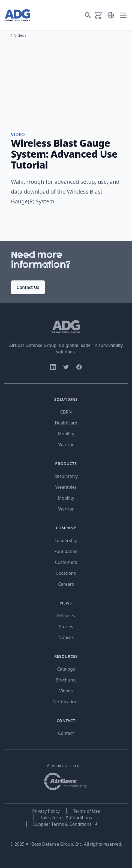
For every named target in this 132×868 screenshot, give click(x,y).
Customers (66, 562)
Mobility (66, 434)
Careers (66, 584)
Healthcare (66, 423)
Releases (66, 616)
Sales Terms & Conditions (66, 818)
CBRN (66, 412)
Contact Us (28, 287)
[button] (111, 15)
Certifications (66, 702)
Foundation (66, 551)
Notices (66, 637)
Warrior (66, 445)
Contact (66, 733)
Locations (66, 573)
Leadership (66, 540)
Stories (66, 626)
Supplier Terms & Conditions (66, 824)
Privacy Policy (46, 811)
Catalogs (66, 669)
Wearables (66, 487)
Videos (20, 35)
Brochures (66, 680)
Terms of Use (86, 811)
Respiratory (66, 476)
